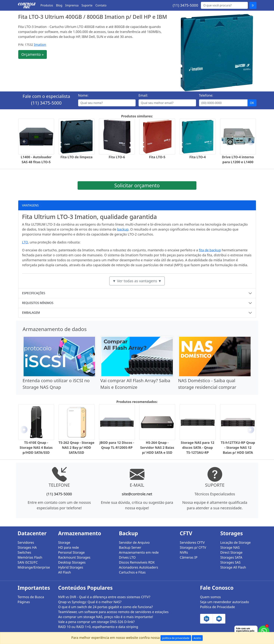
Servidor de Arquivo (134, 542)
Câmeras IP (189, 557)
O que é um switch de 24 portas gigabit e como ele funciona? (106, 607)
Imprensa (72, 5)
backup (123, 229)
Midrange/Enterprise (34, 567)
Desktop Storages (72, 562)
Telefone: (206, 95)
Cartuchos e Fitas (132, 572)
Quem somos (211, 597)
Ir (253, 5)
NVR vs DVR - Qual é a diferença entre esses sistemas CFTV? (104, 597)
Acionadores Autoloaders (139, 567)
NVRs (184, 552)
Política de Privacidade (218, 607)
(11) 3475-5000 (185, 5)
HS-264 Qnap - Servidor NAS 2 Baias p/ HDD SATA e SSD (157, 447)
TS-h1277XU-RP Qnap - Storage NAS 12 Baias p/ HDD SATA (238, 447)
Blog (59, 5)
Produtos (47, 5)
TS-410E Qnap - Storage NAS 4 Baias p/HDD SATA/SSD (36, 447)
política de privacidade (176, 638)
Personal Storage (71, 552)
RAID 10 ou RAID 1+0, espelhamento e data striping (98, 627)
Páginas (24, 602)
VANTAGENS (30, 205)
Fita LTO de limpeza (76, 157)
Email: (143, 95)
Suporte (87, 5)
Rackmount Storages (74, 557)
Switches (25, 552)
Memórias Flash (30, 557)
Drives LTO (127, 557)
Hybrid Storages (71, 567)
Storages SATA (231, 557)
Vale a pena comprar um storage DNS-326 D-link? (96, 622)
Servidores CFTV (192, 542)
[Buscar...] (224, 5)
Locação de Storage (236, 542)
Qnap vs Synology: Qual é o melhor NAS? (90, 602)
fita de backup (210, 250)
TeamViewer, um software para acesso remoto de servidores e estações (113, 612)
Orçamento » (33, 54)
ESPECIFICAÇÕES (34, 293)
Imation (40, 45)
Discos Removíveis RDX (137, 562)
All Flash (65, 572)
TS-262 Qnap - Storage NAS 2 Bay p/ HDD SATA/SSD (76, 447)
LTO (25, 242)
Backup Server (130, 547)
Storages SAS (231, 562)
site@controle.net (137, 494)
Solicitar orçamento (137, 185)
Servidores (26, 542)
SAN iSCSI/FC (28, 562)
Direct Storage (232, 552)
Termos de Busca (31, 597)
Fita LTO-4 (198, 157)
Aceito (197, 638)
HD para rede (69, 547)
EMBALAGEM (31, 313)
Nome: (83, 95)
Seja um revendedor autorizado (225, 602)
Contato (101, 5)
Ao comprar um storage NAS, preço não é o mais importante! (106, 617)
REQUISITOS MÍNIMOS (38, 303)
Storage (64, 542)
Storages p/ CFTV (193, 547)
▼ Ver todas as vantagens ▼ (137, 281)
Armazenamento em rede (139, 552)
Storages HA (27, 547)
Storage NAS (230, 547)
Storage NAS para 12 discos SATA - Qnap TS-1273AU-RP (198, 447)
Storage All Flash (233, 567)
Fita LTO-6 (117, 157)
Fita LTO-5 (157, 157)
